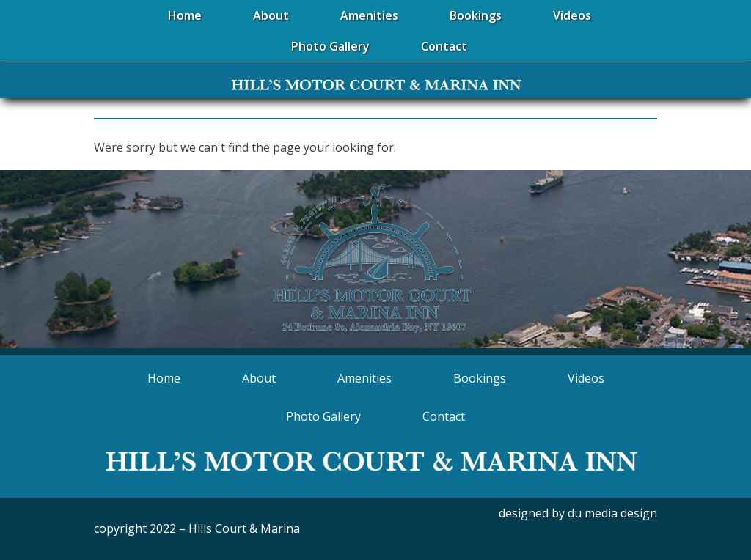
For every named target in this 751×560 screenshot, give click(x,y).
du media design (612, 513)
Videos (586, 378)
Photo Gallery (323, 416)
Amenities (364, 378)
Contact (444, 416)
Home (164, 378)
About (259, 378)
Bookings (480, 378)
